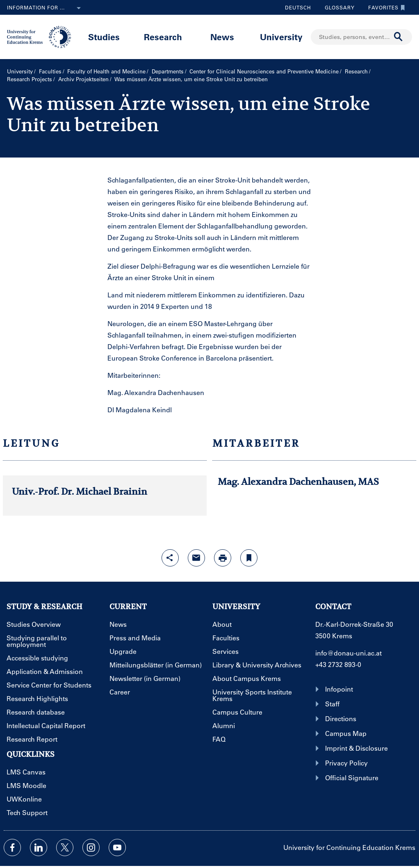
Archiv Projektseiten (83, 79)
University (281, 37)
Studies (104, 37)
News (222, 37)
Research (163, 37)
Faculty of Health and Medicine (106, 71)
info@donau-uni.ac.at (348, 653)
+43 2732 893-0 (338, 664)
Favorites (385, 7)
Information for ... (46, 8)
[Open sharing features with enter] (170, 558)
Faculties (50, 71)
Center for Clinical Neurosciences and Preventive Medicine (264, 71)
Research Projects (30, 79)
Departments (168, 71)
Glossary (337, 7)
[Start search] (399, 37)
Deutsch (298, 7)
